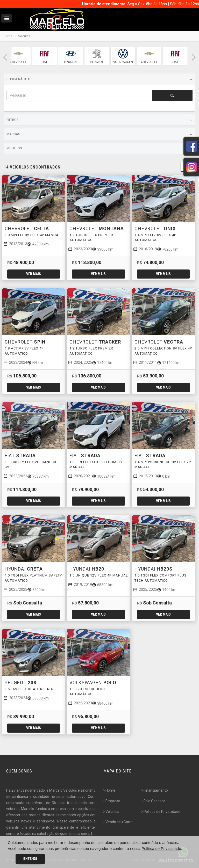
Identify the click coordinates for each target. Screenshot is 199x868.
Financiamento (155, 790)
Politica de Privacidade (161, 812)
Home (8, 36)
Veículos (111, 812)
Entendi (30, 859)
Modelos (99, 149)
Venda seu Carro (118, 822)
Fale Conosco (153, 801)
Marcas (99, 134)
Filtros (99, 120)
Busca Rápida (99, 79)
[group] (18, 56)
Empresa (112, 801)
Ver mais (34, 274)
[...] (93, 834)
